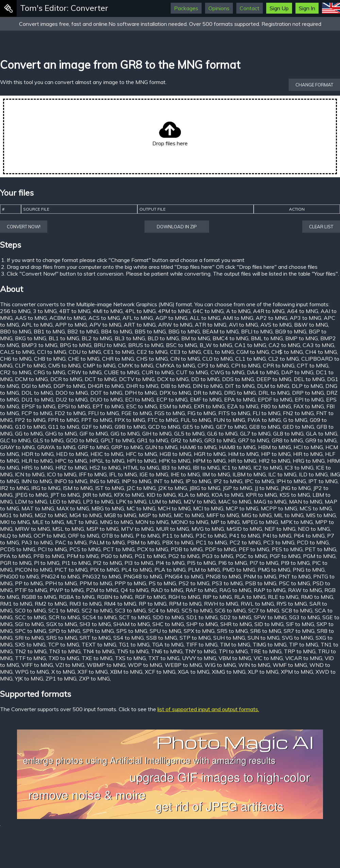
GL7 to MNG (255, 433)
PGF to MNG (285, 556)
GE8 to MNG (265, 427)
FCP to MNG (37, 413)
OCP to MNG (50, 536)
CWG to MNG (227, 372)
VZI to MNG (70, 665)
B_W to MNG (216, 345)
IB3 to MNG (176, 468)
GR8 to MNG (287, 440)
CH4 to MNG (321, 352)
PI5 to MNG (201, 563)
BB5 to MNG (150, 331)
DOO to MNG (72, 393)
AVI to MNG (243, 325)
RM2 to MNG (51, 604)
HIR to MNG (308, 454)
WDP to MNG (145, 665)
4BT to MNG (75, 311)
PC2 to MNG (245, 542)
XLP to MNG (263, 672)
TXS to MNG (130, 658)
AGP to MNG (171, 318)
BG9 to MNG (291, 331)
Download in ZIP (177, 227)
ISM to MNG (78, 488)
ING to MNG (105, 481)
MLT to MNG (82, 522)
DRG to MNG (240, 393)
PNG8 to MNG (223, 576)
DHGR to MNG (106, 386)
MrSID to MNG (244, 529)
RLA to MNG (250, 597)
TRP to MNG (300, 651)
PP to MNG (29, 583)
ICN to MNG (30, 474)
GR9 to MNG (321, 440)
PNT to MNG (295, 576)
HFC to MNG (141, 454)
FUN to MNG (229, 420)
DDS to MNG (238, 379)
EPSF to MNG (38, 406)
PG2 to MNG (184, 556)
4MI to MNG (108, 311)
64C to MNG (208, 311)
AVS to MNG (276, 325)
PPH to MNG (61, 583)
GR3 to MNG (220, 440)
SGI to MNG (29, 624)
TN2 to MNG (31, 651)
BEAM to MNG (220, 331)
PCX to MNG (153, 549)
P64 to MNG (309, 536)
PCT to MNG (119, 549)
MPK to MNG (297, 522)
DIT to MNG (240, 386)
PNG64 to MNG (184, 576)
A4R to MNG (269, 311)
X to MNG (63, 672)
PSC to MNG (294, 583)
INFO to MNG (71, 481)
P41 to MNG (245, 536)
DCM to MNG (31, 379)
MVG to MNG (208, 529)
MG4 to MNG (86, 515)
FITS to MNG (234, 413)
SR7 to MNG (299, 631)
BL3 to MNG (130, 338)
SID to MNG (269, 624)
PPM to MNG (96, 583)
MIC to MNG (189, 515)
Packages (186, 8)
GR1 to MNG (153, 440)
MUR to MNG (173, 529)
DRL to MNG (274, 393)
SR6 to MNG (266, 631)
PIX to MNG (105, 570)
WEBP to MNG (183, 665)
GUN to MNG (161, 447)
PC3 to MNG (279, 542)
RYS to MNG (292, 604)
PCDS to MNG (18, 549)
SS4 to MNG (129, 638)
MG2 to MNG (51, 515)
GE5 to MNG (198, 427)
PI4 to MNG (170, 563)
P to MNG (148, 536)
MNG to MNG (116, 522)
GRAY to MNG (17, 447)
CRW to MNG (85, 372)
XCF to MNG (160, 672)
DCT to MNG (101, 379)
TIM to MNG (235, 644)
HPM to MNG (209, 461)
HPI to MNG (142, 461)
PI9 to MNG (295, 563)
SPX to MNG (199, 631)
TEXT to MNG (99, 644)
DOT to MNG (106, 393)
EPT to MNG (108, 406)
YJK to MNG (29, 678)
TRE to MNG (266, 651)
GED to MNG (298, 427)
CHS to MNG (152, 359)
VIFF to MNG (37, 665)
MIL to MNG (289, 515)
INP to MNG (137, 481)
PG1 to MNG (150, 556)
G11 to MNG (64, 427)
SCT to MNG (135, 617)
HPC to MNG (71, 461)
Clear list (321, 227)
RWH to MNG (221, 604)
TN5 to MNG (133, 651)
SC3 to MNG (130, 610)
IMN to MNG (37, 481)
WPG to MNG (32, 672)
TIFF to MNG (202, 644)
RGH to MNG (184, 597)
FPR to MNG (63, 420)
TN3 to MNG (65, 651)
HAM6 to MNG (198, 447)
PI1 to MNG (76, 563)
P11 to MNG (178, 536)
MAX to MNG (73, 508)
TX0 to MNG (64, 658)
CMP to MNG (99, 365)
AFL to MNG (138, 318)
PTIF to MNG (31, 590)
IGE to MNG (154, 474)
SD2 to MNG (236, 617)
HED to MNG (72, 454)
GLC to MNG (15, 440)
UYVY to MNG (199, 658)
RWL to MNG (257, 604)
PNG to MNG (309, 570)
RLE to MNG (283, 597)
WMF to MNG (290, 665)
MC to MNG (141, 508)
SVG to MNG (297, 638)
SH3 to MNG (95, 624)
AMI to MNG (238, 318)
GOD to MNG (82, 440)
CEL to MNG (219, 352)
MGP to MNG (155, 515)
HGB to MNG (175, 454)
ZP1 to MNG (61, 678)
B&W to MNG (311, 325)
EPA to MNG (240, 399)
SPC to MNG (31, 631)
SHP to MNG (202, 624)
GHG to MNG (61, 433)
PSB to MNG (261, 583)
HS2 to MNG (105, 468)
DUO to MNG (106, 399)
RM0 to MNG (317, 597)
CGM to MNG (253, 352)
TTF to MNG (30, 658)
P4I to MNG (277, 536)
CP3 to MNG (213, 365)
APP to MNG (71, 325)
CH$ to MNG (287, 352)
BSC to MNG (182, 345)
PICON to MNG (34, 570)
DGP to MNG (69, 386)
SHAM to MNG (132, 624)
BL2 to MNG (97, 338)
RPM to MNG (185, 604)
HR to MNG (242, 461)
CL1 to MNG (251, 359)
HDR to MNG (38, 454)
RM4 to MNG (120, 604)
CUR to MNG (158, 372)
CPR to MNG (279, 365)
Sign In (307, 8)
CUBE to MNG (122, 372)
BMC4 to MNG (231, 338)
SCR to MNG (64, 617)
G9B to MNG (130, 427)
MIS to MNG (321, 515)
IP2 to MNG (228, 481)
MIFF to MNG (223, 515)
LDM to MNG (31, 502)
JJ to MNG (267, 488)
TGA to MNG (168, 644)
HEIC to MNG (107, 454)
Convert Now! (24, 227)
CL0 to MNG (218, 359)
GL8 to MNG (288, 433)
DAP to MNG (297, 372)
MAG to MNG (270, 502)
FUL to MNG (196, 420)
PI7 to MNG (264, 563)
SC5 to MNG (197, 610)
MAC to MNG (235, 502)
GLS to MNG (48, 440)
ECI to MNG (140, 399)
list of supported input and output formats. (208, 709)
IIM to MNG (216, 474)
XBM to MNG (126, 672)
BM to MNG (196, 338)
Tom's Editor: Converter (64, 8)
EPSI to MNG (74, 406)
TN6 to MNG (167, 651)
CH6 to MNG (16, 359)
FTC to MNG (163, 420)
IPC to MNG (259, 481)
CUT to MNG (192, 372)
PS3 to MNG (227, 583)
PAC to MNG (71, 542)
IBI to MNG (206, 468)
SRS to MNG (62, 638)
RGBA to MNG (77, 597)
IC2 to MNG (268, 468)
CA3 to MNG (318, 345)
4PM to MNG (174, 311)
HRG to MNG (309, 461)
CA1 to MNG (250, 345)
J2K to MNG (173, 488)
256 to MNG (15, 311)
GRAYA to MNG (56, 447)
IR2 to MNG (14, 488)
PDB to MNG (187, 549)
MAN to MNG (306, 502)
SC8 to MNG (297, 610)
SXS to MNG (30, 644)
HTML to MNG (141, 468)
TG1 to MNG (134, 644)
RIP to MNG (217, 597)
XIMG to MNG (229, 672)
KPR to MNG (261, 495)
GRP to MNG (127, 447)
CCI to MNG (52, 352)
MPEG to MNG (260, 522)
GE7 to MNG (231, 427)
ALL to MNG (205, 318)
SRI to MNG (29, 638)
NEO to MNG (314, 529)
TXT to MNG (164, 658)
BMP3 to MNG (39, 345)
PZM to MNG (102, 590)
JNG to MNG (296, 488)
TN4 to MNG (99, 651)
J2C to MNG (141, 488)
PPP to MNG (130, 583)
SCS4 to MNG (99, 617)
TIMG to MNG (270, 644)
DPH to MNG (141, 393)
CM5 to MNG (64, 365)
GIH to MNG (157, 433)
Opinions (219, 8)
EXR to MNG (209, 406)
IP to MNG (198, 481)
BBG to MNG (184, 331)
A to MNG (238, 311)
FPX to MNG (130, 420)
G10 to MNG (30, 427)
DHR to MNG (142, 386)
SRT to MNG (95, 638)
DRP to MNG (308, 393)
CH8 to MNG (50, 359)
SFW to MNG (270, 617)
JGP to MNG (237, 488)
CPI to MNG (246, 365)
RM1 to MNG (16, 604)
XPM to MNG (297, 672)
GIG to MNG (125, 433)
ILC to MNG (282, 474)
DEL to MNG (309, 379)
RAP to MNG (270, 590)
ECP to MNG (172, 399)
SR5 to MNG (232, 631)
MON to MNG (152, 522)
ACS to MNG (104, 318)
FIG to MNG (202, 413)
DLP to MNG (307, 386)
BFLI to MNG (257, 331)
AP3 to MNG (305, 318)
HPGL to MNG (107, 461)
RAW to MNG (305, 590)
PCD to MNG (313, 542)
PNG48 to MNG (143, 576)
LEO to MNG (65, 502)
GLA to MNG (322, 433)
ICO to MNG (62, 474)
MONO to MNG (190, 522)
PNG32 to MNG (102, 576)
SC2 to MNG (97, 610)
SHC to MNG (168, 624)
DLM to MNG (273, 386)
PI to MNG (47, 563)
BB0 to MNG (16, 331)
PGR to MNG (16, 563)
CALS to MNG (17, 352)
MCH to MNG (174, 508)
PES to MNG (287, 549)
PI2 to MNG (108, 563)
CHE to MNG (84, 359)
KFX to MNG (129, 495)
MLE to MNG (48, 522)
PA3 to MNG (37, 542)
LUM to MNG (165, 502)
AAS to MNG (31, 318)
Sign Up (279, 8)
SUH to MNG (229, 638)
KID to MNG (161, 495)
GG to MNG (29, 433)
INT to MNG (168, 481)
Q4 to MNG (135, 590)
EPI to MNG (309, 399)
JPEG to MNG (31, 495)
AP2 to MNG (271, 318)
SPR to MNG (98, 631)
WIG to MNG (220, 665)
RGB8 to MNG (39, 597)
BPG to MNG (76, 345)
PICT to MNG (71, 570)
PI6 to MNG (233, 563)
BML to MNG (267, 338)
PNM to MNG (260, 576)
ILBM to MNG (249, 474)
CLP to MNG (30, 365)
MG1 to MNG (16, 515)
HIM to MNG (243, 454)
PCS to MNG (85, 549)
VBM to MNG (235, 658)
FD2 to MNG (70, 413)
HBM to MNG (275, 447)
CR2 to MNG (16, 372)
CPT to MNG (313, 365)
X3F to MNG (93, 672)
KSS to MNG (295, 495)
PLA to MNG (170, 570)
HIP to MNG (276, 454)
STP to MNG (195, 638)
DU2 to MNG (72, 399)
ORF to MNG (84, 536)
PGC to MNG (251, 556)
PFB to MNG (49, 556)
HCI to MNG (308, 447)
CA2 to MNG (284, 345)
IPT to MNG (323, 481)
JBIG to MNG (205, 488)
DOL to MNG (37, 393)
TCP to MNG (64, 644)
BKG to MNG (31, 338)
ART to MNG (140, 325)
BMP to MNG (302, 338)
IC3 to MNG (299, 468)
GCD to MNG (164, 427)
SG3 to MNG (304, 617)
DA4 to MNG (263, 372)
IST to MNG (110, 488)
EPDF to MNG (275, 399)
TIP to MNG (304, 644)
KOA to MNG (227, 495)
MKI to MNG (15, 522)
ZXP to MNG (94, 678)
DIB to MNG (176, 386)
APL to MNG (37, 325)
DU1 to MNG (37, 399)
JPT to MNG (65, 495)
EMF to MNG (206, 399)
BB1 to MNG (49, 331)
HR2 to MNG (275, 461)
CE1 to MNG (119, 352)
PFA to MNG (15, 556)
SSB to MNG (162, 638)
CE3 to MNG (185, 352)
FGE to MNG (137, 413)
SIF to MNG (300, 624)
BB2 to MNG (83, 331)
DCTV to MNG (137, 379)
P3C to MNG (211, 536)
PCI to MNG (52, 549)
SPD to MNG (64, 631)
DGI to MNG (36, 386)
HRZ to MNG (71, 468)
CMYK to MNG (136, 365)
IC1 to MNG (236, 468)
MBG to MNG (108, 508)
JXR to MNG (97, 495)
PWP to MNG (67, 590)
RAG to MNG (235, 590)
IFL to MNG (123, 474)
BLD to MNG (163, 338)
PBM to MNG (143, 542)
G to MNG (295, 420)
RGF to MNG (150, 597)
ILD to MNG (313, 474)
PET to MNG (321, 549)
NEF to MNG (280, 529)
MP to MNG (225, 522)
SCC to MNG (31, 617)
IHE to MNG (185, 474)
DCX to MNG (173, 379)
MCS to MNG (316, 508)
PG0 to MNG (117, 556)
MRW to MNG (32, 529)
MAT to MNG (38, 508)
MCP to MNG (242, 508)
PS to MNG (162, 583)
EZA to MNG (243, 406)
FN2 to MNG (298, 413)
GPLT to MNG (118, 440)
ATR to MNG (211, 325)
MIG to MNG (257, 515)
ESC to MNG (142, 406)
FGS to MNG (170, 413)
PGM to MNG (319, 556)
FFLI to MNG (104, 413)
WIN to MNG (254, 665)
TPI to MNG (233, 651)
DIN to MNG (208, 386)
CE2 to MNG (152, 352)
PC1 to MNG (211, 542)
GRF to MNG (93, 447)
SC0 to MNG (30, 610)
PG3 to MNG (218, 556)
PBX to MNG (178, 542)
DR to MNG (208, 393)
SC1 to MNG (64, 610)
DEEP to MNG (274, 379)
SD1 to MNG (202, 617)
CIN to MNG (185, 359)
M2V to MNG (200, 502)
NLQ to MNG (16, 536)
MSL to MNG (68, 529)
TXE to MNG (97, 658)
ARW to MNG (175, 325)
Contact (250, 8)
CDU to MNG (85, 352)
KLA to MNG (194, 495)
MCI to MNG (208, 508)
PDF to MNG (221, 549)
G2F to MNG (97, 427)
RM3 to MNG (86, 604)
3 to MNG (45, 311)
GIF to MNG (94, 433)
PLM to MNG (204, 570)
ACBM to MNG (68, 318)
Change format (314, 85)
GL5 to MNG (189, 433)
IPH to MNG (291, 481)
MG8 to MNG (120, 515)
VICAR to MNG (304, 658)
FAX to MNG (309, 406)
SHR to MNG (236, 624)
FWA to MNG (264, 420)
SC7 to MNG (264, 610)
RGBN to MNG (115, 597)
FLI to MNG (267, 413)
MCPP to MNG (279, 508)
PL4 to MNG (137, 570)
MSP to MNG (103, 529)
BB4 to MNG (117, 331)
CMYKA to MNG (175, 365)
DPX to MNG (175, 393)
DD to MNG (205, 379)
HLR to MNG (37, 461)
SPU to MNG (165, 631)
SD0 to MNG (168, 617)
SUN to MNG (263, 638)
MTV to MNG (137, 529)
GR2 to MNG (186, 440)
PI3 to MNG (139, 563)
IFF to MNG (93, 474)
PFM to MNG (83, 556)
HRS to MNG (37, 468)
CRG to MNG (49, 372)
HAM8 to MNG (237, 447)
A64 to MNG (303, 311)
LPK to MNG (131, 502)
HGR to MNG (210, 454)
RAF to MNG (201, 590)
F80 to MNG (276, 406)
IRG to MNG (46, 488)
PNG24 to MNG (61, 576)
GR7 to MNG (254, 440)
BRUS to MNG (146, 345)
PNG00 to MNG (19, 576)
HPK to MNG (175, 461)
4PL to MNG (140, 311)
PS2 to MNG (194, 583)
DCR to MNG (66, 379)
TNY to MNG (201, 651)
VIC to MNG (268, 658)
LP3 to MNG (98, 502)
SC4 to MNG (164, 610)
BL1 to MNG (64, 338)
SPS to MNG (132, 631)
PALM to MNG (107, 542)
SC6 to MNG (230, 610)
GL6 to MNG (222, 433)
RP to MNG (153, 604)
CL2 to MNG (284, 359)
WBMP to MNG (106, 665)
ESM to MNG (175, 406)
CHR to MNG (118, 359)
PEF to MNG (254, 549)
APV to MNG (105, 325)
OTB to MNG (117, 536)
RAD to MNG (167, 590)
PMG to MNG (274, 570)
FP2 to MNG (30, 420)
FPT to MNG (97, 420)
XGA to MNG (194, 672)
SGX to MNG (62, 624)
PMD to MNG (239, 570)
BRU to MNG (110, 345)
